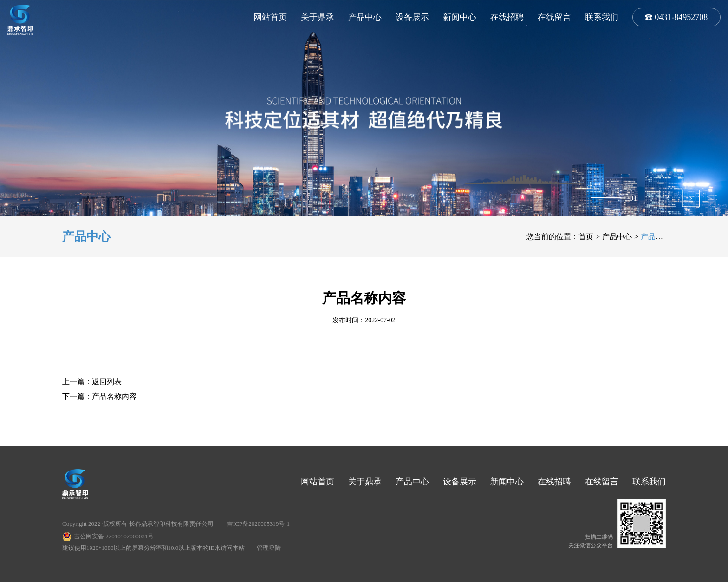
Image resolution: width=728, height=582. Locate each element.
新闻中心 (460, 17)
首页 (586, 237)
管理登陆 (269, 548)
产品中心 (365, 17)
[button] (668, 198)
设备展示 (412, 17)
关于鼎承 (318, 17)
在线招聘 (507, 17)
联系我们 (602, 17)
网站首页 (270, 17)
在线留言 (554, 17)
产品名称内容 (114, 396)
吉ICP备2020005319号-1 (258, 524)
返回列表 (107, 382)
